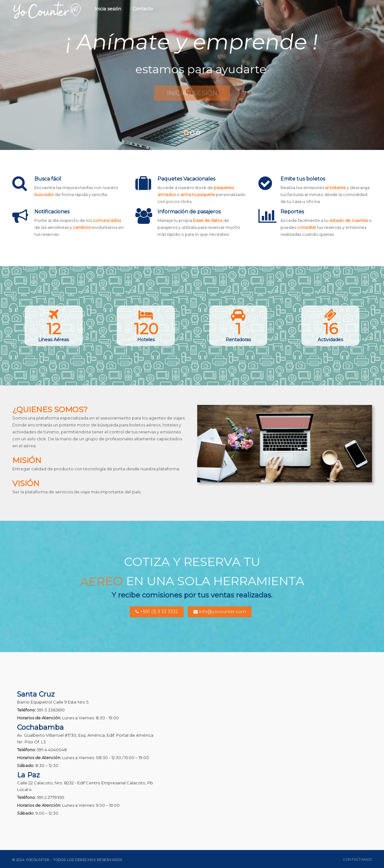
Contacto (143, 9)
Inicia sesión (108, 9)
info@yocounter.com (220, 612)
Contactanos (358, 859)
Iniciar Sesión (192, 93)
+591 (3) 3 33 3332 (157, 612)
